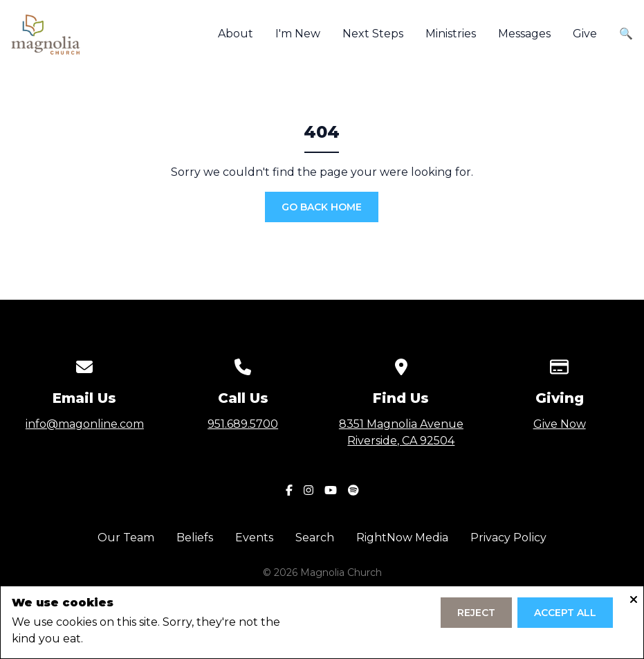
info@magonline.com (85, 424)
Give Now (560, 424)
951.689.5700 (243, 424)
